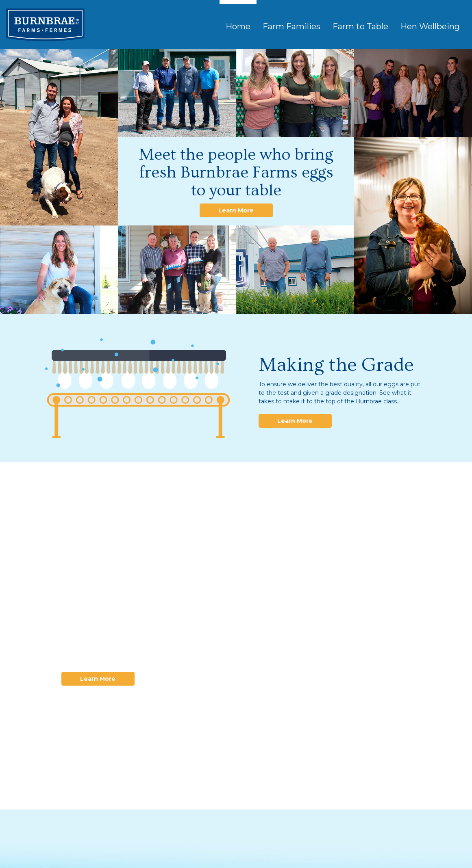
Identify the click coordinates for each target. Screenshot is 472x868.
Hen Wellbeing (430, 26)
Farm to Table (360, 26)
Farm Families (291, 26)
